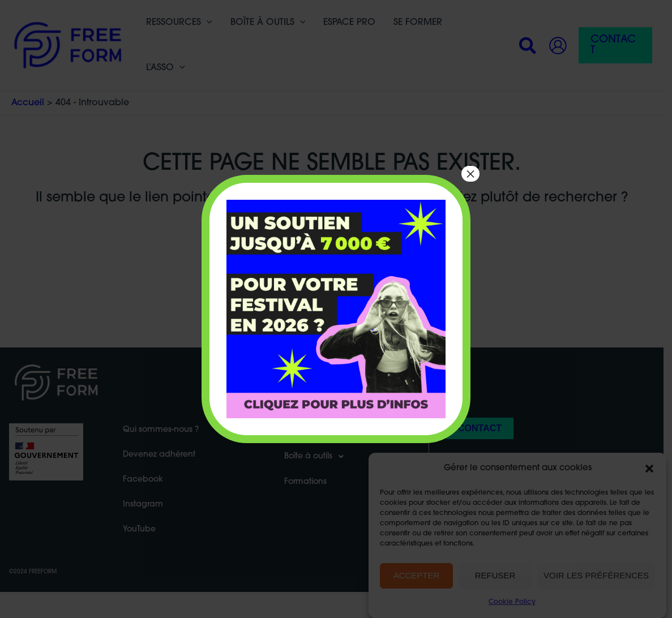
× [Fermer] (470, 174)
